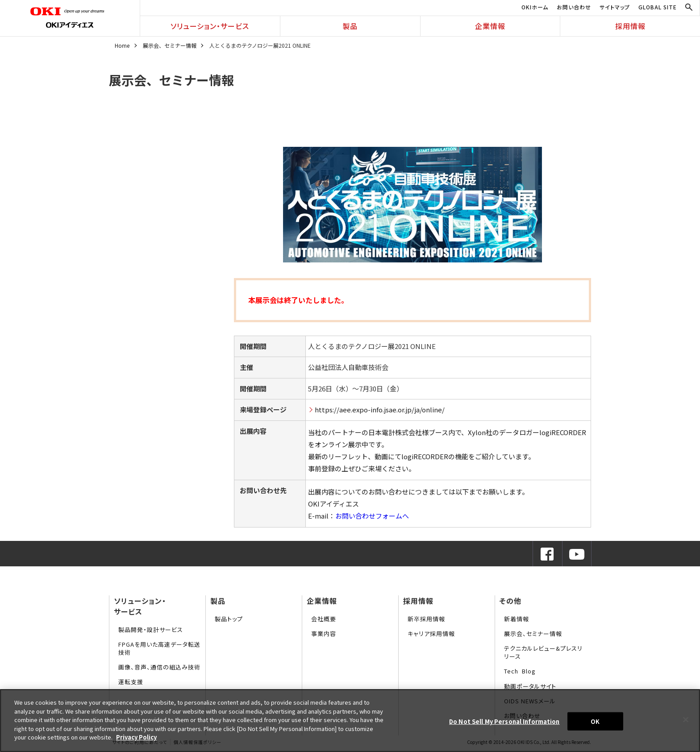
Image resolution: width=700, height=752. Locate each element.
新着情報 (517, 619)
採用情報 (630, 26)
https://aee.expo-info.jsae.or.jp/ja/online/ (380, 409)
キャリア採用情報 (431, 634)
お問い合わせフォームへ (372, 516)
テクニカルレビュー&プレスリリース (543, 652)
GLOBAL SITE (658, 7)
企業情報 (490, 26)
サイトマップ (615, 7)
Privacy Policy (136, 737)
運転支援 (131, 682)
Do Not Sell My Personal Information (504, 721)
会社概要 (324, 619)
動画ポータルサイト (530, 686)
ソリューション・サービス (210, 26)
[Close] (686, 719)
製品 (350, 26)
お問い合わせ (574, 7)
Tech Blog (520, 671)
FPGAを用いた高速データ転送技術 (159, 648)
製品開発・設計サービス (151, 629)
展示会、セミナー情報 (170, 45)
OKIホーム (535, 7)
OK (595, 721)
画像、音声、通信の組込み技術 (159, 667)
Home (122, 45)
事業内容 (324, 634)
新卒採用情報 (426, 619)
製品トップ (229, 619)
